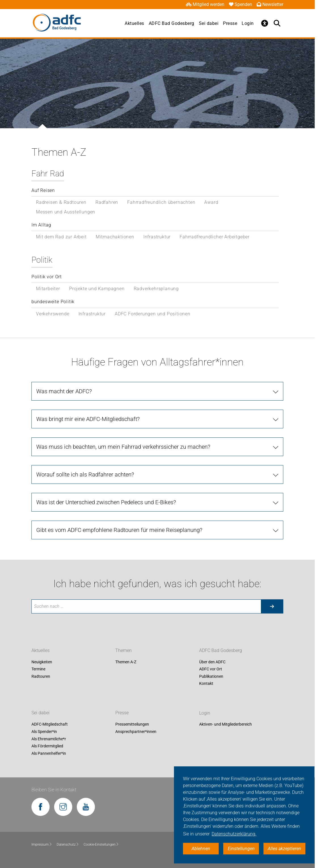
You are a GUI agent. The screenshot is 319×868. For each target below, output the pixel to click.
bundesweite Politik (53, 302)
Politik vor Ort (47, 277)
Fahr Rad (48, 174)
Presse (230, 23)
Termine (38, 669)
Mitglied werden (205, 4)
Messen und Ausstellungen (66, 212)
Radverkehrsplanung (156, 289)
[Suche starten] (272, 606)
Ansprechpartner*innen (136, 732)
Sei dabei (209, 23)
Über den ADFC (212, 662)
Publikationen (211, 676)
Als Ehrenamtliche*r (49, 739)
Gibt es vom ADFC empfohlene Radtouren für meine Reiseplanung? (119, 530)
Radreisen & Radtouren (61, 202)
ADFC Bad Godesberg (172, 23)
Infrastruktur (157, 237)
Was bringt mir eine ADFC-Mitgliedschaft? (88, 419)
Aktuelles (134, 23)
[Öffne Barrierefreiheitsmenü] (265, 23)
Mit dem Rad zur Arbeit (61, 237)
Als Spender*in (44, 732)
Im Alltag (41, 225)
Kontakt (206, 684)
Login (248, 23)
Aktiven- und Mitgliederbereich (226, 724)
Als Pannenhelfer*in (49, 753)
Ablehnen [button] (201, 849)
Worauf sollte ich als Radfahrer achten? (85, 474)
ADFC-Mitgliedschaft (50, 724)
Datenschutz (68, 845)
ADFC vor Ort (211, 669)
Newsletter (270, 4)
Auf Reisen (43, 190)
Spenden (241, 4)
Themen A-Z (126, 662)
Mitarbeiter (48, 289)
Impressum (42, 845)
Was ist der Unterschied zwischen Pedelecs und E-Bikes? (106, 502)
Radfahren (107, 202)
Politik (42, 260)
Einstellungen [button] (241, 849)
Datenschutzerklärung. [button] (234, 834)
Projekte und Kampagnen (97, 289)
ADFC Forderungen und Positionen (153, 314)
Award (211, 202)
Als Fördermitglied (47, 746)
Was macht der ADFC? (64, 391)
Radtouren (41, 676)
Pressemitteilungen (132, 724)
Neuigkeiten (42, 662)
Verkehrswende (53, 314)
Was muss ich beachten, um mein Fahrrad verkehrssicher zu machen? (123, 447)
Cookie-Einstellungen (101, 845)
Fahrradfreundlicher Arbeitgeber (215, 237)
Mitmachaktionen (115, 237)
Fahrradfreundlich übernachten (161, 202)
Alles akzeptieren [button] (284, 849)
